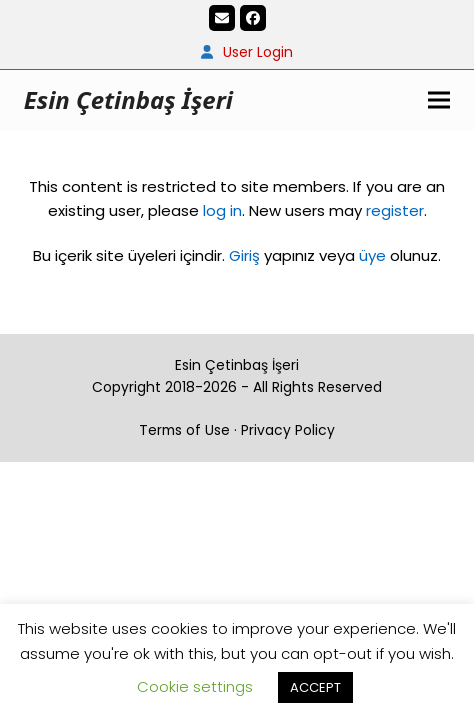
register (395, 210)
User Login (258, 52)
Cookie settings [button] (195, 686)
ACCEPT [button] (315, 687)
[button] (439, 99)
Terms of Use (184, 430)
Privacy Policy (288, 430)
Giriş (244, 255)
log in (220, 210)
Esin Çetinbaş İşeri (128, 99)
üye (372, 255)
